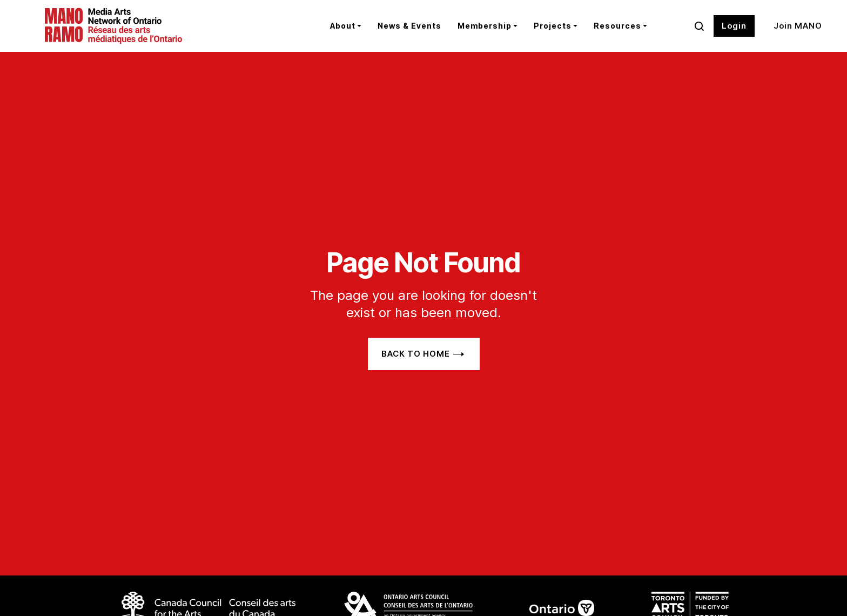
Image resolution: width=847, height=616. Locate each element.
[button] (346, 26)
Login (734, 26)
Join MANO (798, 26)
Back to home (416, 354)
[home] (145, 26)
